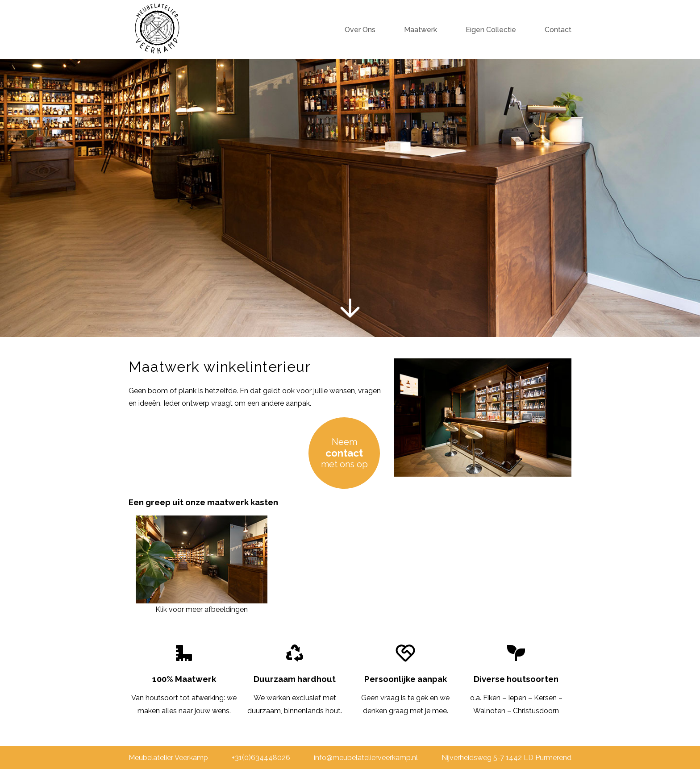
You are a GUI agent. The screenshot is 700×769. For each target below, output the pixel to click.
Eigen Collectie (491, 30)
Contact (558, 30)
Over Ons (360, 30)
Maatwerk (421, 30)
